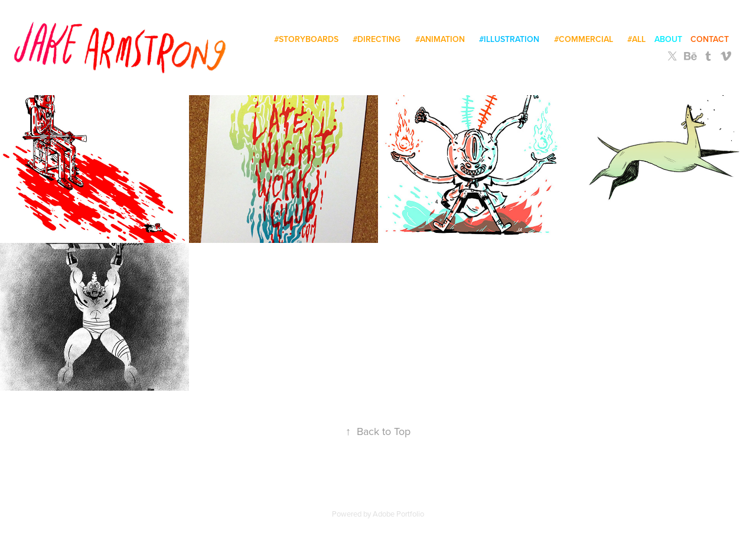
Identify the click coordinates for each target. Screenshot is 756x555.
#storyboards (306, 39)
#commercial (584, 39)
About (668, 39)
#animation (440, 39)
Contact (710, 39)
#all (636, 39)
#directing (377, 39)
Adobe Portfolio (398, 514)
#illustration (509, 39)
